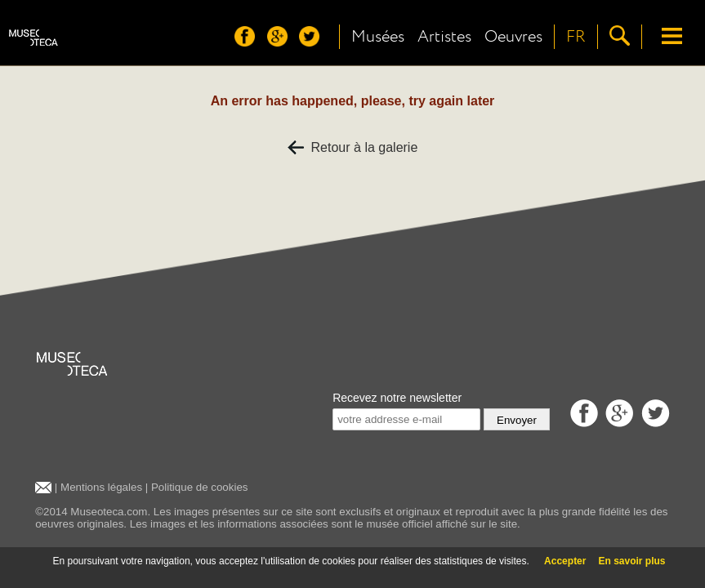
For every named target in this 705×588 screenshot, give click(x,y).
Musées (378, 37)
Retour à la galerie (353, 147)
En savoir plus (631, 561)
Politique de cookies (200, 487)
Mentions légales (101, 487)
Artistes (444, 37)
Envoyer (517, 420)
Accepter (565, 561)
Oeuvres (513, 37)
